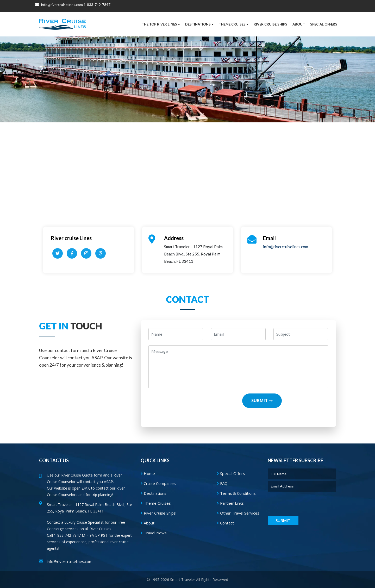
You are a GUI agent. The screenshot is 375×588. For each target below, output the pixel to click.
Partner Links (230, 503)
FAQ (222, 483)
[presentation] (191, 404)
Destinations (154, 493)
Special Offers (231, 473)
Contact (225, 523)
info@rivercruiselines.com (59, 6)
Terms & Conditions (236, 493)
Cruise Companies (158, 483)
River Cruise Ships (270, 24)
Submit (260, 400)
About (148, 523)
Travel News (154, 533)
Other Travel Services (238, 513)
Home (148, 473)
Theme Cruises (156, 503)
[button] (324, 24)
